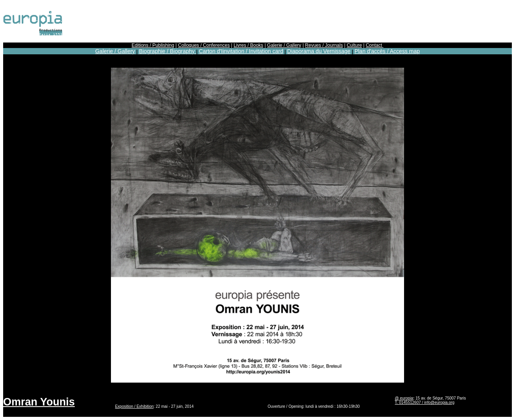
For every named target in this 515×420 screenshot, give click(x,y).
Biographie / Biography (168, 51)
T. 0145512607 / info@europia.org (425, 402)
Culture (354, 45)
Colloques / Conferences (204, 45)
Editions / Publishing (153, 45)
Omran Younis (39, 402)
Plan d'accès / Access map (387, 51)
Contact (375, 45)
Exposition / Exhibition (134, 406)
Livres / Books (248, 45)
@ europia (404, 398)
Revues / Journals (324, 45)
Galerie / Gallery (284, 45)
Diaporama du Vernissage (319, 51)
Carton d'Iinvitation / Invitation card (241, 51)
